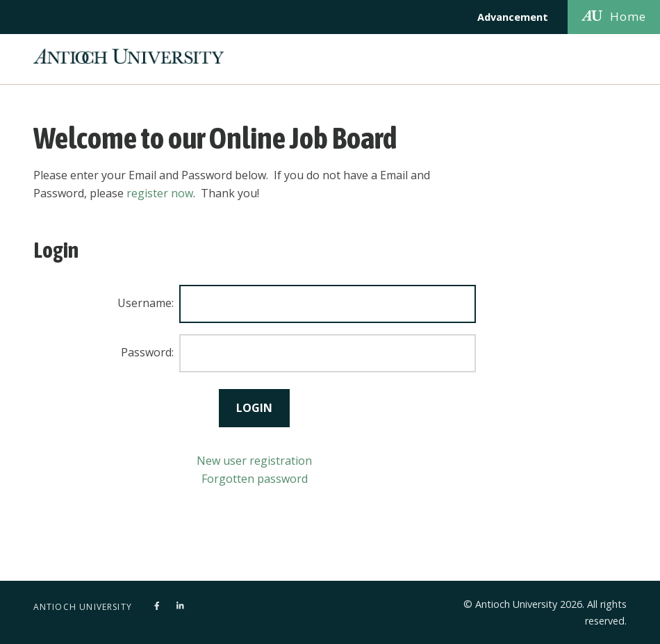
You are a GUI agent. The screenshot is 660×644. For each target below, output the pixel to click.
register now (160, 193)
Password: (147, 352)
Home (614, 16)
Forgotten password (255, 479)
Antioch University (83, 607)
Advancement (513, 17)
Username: (146, 303)
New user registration (254, 461)
